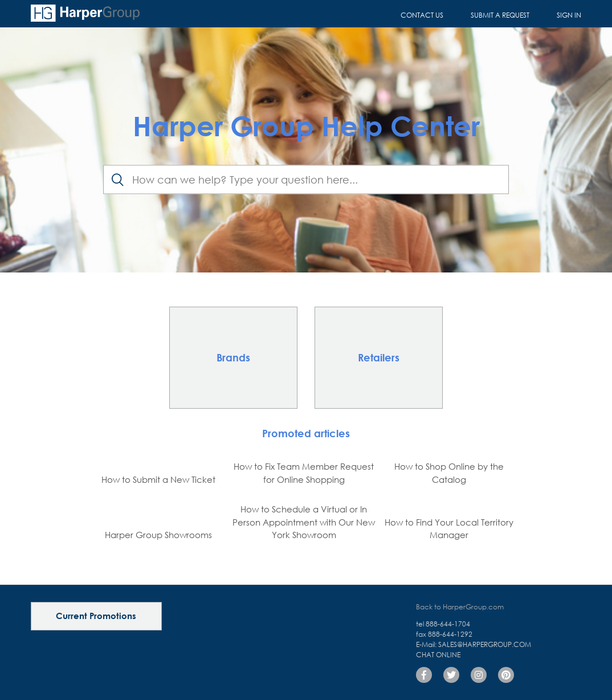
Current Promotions (96, 616)
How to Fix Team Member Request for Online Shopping (304, 473)
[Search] (306, 180)
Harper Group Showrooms (158, 535)
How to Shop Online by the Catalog (449, 473)
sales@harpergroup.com (485, 644)
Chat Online (438, 655)
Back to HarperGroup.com (460, 607)
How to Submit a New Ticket (158, 479)
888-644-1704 (448, 624)
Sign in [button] (569, 15)
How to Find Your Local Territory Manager (449, 529)
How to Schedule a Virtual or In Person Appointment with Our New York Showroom (304, 522)
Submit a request (500, 15)
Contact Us (422, 15)
